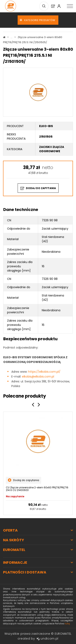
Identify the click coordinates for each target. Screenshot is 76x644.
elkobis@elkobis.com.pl (38, 377)
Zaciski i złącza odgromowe (52, 149)
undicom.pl (48, 639)
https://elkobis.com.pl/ (44, 372)
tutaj (67, 624)
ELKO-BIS (46, 126)
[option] (38, 463)
